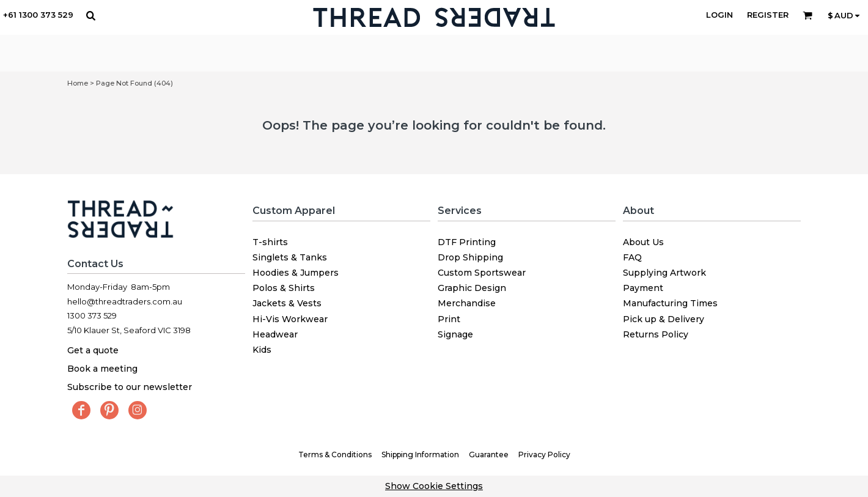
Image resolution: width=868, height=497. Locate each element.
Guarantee (489, 455)
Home (78, 83)
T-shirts (270, 242)
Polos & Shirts (284, 288)
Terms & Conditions (335, 455)
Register (768, 15)
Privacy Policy (544, 455)
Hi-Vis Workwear (290, 319)
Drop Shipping (470, 257)
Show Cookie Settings (434, 486)
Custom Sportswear (482, 273)
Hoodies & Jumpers (296, 273)
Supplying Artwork (664, 273)
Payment (643, 288)
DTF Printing (467, 242)
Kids (262, 350)
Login (719, 15)
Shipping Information (420, 455)
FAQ (632, 257)
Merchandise (467, 303)
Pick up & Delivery (664, 319)
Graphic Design (472, 288)
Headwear (275, 334)
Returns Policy (656, 334)
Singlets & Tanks (290, 257)
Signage (455, 334)
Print (449, 319)
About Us (643, 242)
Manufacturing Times (670, 303)
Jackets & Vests (287, 303)
